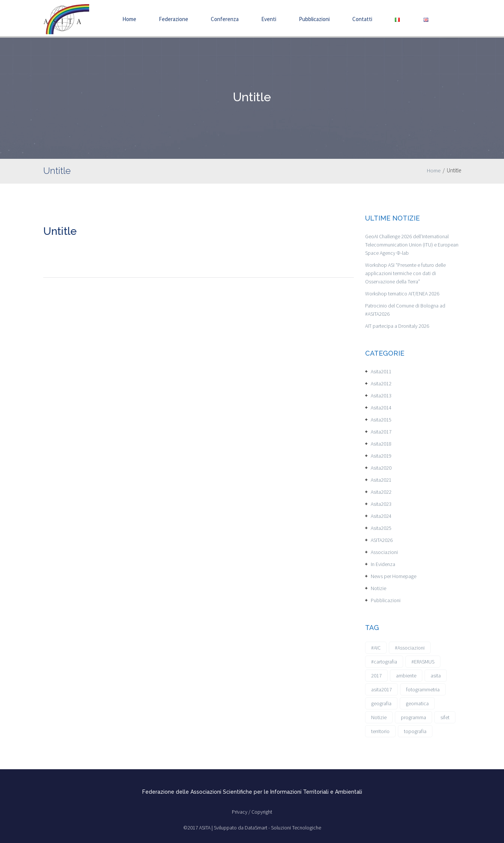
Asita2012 (381, 383)
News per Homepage (394, 576)
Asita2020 (381, 468)
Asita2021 (381, 480)
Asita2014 (381, 408)
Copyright (262, 812)
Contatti (362, 19)
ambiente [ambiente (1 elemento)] (406, 676)
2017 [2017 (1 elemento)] (376, 676)
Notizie (378, 588)
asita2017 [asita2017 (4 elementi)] (381, 689)
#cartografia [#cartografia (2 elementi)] (384, 662)
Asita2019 (381, 456)
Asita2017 (381, 432)
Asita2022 (381, 492)
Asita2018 (381, 444)
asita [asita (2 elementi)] (436, 676)
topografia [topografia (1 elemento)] (415, 731)
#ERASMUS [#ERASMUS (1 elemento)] (423, 662)
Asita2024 (381, 516)
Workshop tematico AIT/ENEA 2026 (402, 294)
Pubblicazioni (314, 19)
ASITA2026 (382, 540)
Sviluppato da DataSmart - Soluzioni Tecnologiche (267, 828)
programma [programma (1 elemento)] (413, 717)
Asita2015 (381, 420)
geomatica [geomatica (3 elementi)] (417, 703)
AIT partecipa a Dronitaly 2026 (397, 326)
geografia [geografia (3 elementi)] (381, 703)
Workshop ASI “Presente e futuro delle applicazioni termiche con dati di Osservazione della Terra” (405, 273)
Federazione (174, 19)
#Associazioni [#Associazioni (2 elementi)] (410, 648)
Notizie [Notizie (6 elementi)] (379, 717)
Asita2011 (381, 371)
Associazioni (384, 552)
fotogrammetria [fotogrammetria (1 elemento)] (423, 689)
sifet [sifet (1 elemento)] (445, 717)
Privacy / (242, 812)
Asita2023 (381, 504)
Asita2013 (381, 396)
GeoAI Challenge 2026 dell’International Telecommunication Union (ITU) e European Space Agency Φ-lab (412, 245)
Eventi (269, 19)
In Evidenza (383, 564)
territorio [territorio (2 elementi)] (380, 731)
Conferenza (225, 19)
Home (129, 19)
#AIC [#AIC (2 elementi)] (376, 648)
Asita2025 (381, 528)
